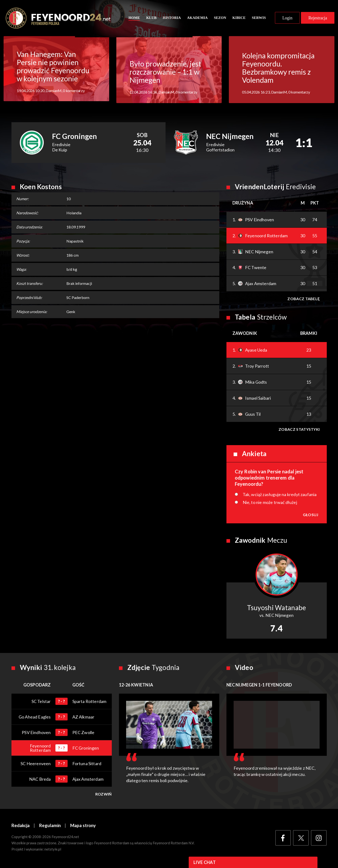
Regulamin (50, 827)
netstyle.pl (53, 851)
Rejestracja (318, 19)
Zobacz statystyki (299, 430)
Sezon (220, 18)
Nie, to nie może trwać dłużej (270, 503)
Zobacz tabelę (303, 300)
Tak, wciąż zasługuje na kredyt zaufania (280, 496)
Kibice (239, 18)
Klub (151, 18)
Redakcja (21, 827)
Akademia (197, 18)
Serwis (259, 18)
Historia (172, 18)
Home (134, 18)
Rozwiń (104, 795)
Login (287, 19)
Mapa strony (83, 827)
